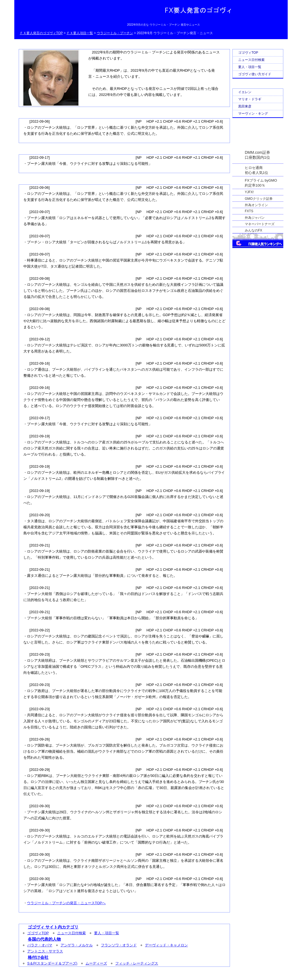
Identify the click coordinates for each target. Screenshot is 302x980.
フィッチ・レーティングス (137, 963)
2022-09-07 (40, 212)
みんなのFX (253, 230)
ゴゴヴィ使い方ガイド (255, 74)
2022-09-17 (40, 157)
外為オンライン (256, 205)
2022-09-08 (40, 278)
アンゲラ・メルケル (77, 945)
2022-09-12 (40, 339)
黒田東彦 (245, 106)
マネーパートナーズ (260, 224)
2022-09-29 (40, 770)
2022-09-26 (40, 739)
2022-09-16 (40, 363)
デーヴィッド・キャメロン (166, 945)
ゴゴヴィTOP (38, 933)
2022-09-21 (40, 545)
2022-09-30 (40, 806)
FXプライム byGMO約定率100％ (261, 181)
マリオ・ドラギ (250, 99)
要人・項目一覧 (107, 933)
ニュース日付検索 (72, 933)
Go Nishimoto (200, 975)
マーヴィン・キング (253, 114)
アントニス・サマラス (45, 951)
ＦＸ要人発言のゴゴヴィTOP (41, 33)
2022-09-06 (40, 121)
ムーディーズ (96, 963)
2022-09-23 (40, 654)
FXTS (249, 211)
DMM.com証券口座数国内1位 (257, 153)
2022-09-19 (40, 436)
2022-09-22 (40, 630)
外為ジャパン (255, 218)
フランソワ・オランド (119, 945)
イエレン (245, 92)
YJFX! (249, 192)
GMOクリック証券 (259, 199)
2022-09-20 (40, 515)
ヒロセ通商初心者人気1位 (256, 168)
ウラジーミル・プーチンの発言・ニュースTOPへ (66, 903)
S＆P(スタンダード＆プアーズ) (52, 963)
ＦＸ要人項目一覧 (80, 33)
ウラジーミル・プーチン (115, 33)
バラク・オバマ (40, 945)
